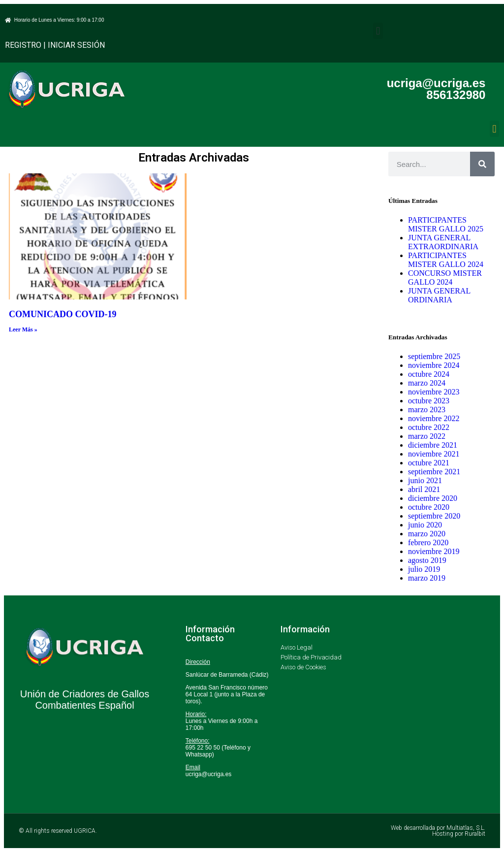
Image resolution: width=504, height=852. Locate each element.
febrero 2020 (428, 542)
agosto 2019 (427, 560)
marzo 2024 (427, 383)
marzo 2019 (427, 578)
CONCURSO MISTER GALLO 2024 (445, 278)
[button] (378, 31)
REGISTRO (23, 45)
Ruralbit (475, 834)
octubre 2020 (429, 507)
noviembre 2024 (434, 365)
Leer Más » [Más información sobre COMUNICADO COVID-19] (23, 329)
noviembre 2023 (434, 392)
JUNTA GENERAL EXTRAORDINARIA (443, 242)
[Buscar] (482, 164)
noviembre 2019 (434, 551)
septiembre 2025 (434, 356)
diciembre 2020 (433, 498)
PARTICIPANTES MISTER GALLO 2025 (446, 224)
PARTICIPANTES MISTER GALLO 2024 (446, 260)
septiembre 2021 (434, 472)
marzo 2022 (427, 436)
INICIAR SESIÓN (76, 45)
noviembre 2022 (434, 418)
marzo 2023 (427, 410)
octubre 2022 (429, 427)
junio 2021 (425, 480)
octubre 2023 (429, 401)
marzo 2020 (427, 534)
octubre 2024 (429, 374)
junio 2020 (425, 525)
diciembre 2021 (433, 445)
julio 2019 (424, 569)
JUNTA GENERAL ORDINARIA (439, 295)
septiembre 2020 (434, 516)
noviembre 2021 (434, 454)
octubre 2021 (429, 463)
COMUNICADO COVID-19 (63, 314)
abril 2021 (424, 489)
